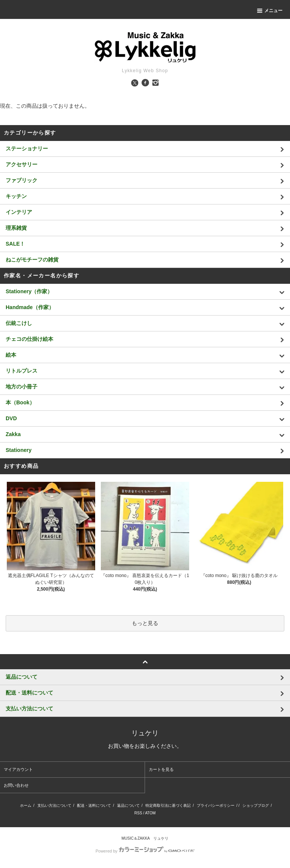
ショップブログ (256, 805)
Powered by (145, 851)
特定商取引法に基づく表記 (168, 805)
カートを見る (161, 769)
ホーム (26, 805)
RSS (138, 813)
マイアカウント (18, 769)
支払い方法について (54, 805)
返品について (128, 805)
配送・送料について (94, 805)
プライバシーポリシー (216, 805)
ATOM (150, 813)
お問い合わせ (16, 785)
